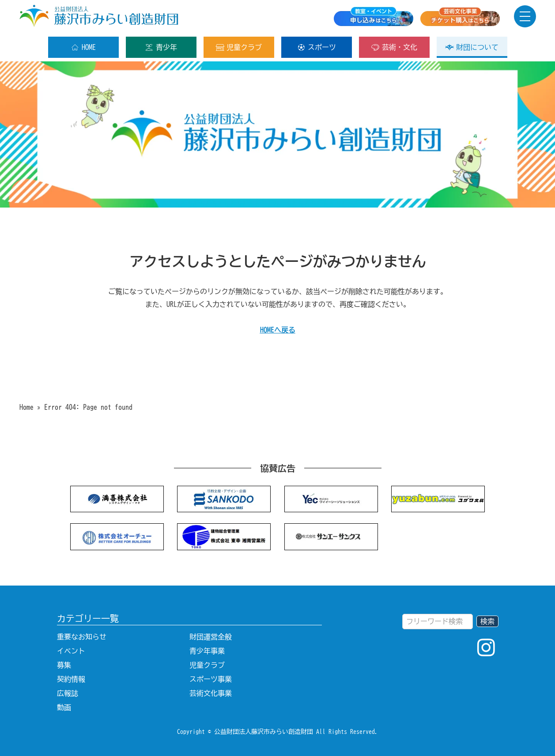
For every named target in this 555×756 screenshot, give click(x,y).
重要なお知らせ (82, 637)
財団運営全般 (211, 637)
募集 (64, 665)
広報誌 (68, 693)
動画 (64, 707)
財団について (472, 47)
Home (26, 407)
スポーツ (316, 47)
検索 (487, 621)
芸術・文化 (394, 47)
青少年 (161, 47)
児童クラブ (239, 47)
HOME (83, 47)
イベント (71, 651)
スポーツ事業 (211, 679)
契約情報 (71, 679)
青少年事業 (207, 651)
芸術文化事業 (211, 693)
